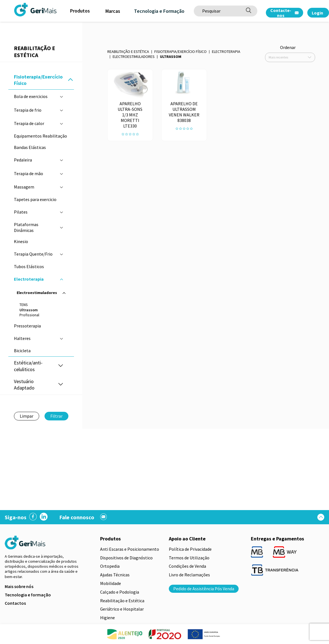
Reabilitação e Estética (128, 52)
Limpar (27, 416)
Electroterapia (226, 52)
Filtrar (56, 416)
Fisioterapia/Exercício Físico (180, 52)
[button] (70, 80)
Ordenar (288, 47)
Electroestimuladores (134, 57)
